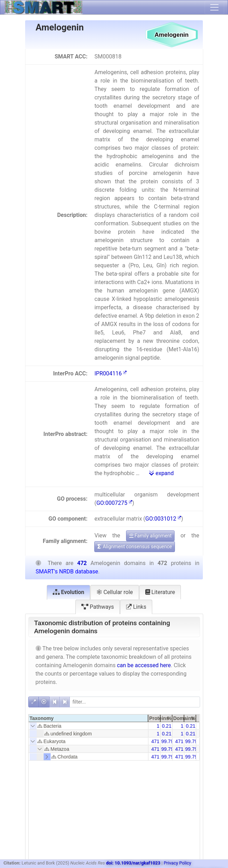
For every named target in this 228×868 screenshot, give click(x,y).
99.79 (167, 741)
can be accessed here (144, 665)
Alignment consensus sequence (135, 546)
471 (155, 741)
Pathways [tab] (98, 607)
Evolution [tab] (69, 592)
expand (161, 473)
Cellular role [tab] (115, 592)
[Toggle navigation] (214, 7)
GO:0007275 (114, 503)
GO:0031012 (163, 519)
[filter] (135, 702)
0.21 (167, 726)
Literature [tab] (160, 592)
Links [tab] (136, 607)
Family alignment (150, 536)
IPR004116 (110, 373)
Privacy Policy (178, 863)
